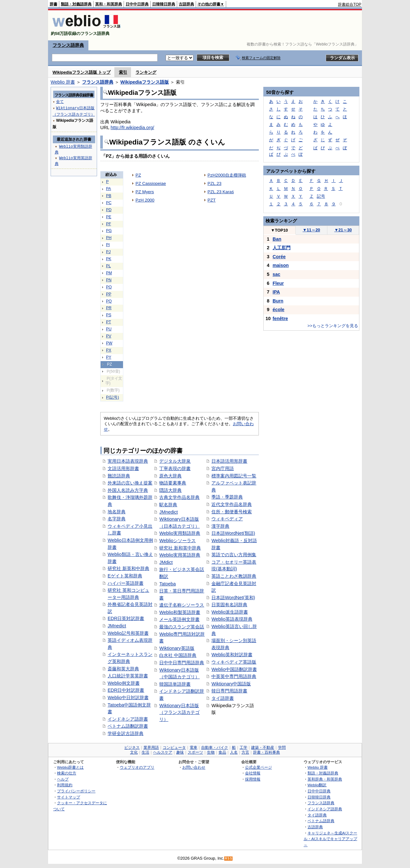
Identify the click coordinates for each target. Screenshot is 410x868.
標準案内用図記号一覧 (234, 476)
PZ (138, 175)
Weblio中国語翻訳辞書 (234, 669)
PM (109, 273)
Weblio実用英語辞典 (180, 555)
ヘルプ (63, 779)
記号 (321, 196)
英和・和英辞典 (109, 4)
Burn (278, 301)
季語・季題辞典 (227, 497)
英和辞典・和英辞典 (325, 779)
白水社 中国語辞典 (178, 655)
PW (109, 343)
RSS (229, 859)
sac (276, 274)
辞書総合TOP (350, 4)
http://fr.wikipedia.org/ (132, 128)
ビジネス (132, 748)
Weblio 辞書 (63, 82)
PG (109, 231)
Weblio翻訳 (317, 785)
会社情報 (253, 773)
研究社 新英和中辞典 (128, 568)
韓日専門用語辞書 (229, 691)
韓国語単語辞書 (175, 684)
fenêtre (280, 318)
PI (108, 245)
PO (109, 287)
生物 (211, 752)
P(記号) (112, 397)
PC (109, 203)
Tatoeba (167, 584)
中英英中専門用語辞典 (234, 676)
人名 (234, 752)
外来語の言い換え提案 (130, 483)
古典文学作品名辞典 (179, 497)
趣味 (180, 752)
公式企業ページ (258, 767)
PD (109, 210)
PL (108, 266)
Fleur (278, 283)
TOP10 (279, 230)
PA (108, 189)
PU (109, 329)
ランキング (146, 72)
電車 (193, 748)
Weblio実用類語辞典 (180, 533)
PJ (108, 252)
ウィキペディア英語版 (234, 662)
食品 (222, 752)
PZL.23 (214, 183)
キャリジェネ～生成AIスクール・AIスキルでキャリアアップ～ (330, 839)
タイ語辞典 (317, 815)
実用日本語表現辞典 (128, 461)
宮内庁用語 (223, 468)
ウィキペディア (227, 519)
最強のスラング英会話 (182, 627)
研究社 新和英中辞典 (180, 548)
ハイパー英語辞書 (126, 583)
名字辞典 (117, 519)
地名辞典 (117, 512)
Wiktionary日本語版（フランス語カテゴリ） (179, 712)
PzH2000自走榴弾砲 (227, 175)
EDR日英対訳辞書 (126, 618)
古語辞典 (186, 4)
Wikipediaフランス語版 (145, 82)
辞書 (53, 4)
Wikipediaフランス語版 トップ (82, 72)
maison (281, 265)
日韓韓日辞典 (164, 4)
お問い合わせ (194, 767)
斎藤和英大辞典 (123, 669)
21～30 (343, 230)
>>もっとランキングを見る (333, 326)
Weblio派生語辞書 (230, 612)
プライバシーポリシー (76, 791)
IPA (276, 292)
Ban (277, 239)
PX (109, 350)
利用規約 (65, 785)
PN (109, 280)
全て (60, 101)
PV (109, 336)
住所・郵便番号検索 (232, 512)
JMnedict (117, 626)
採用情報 (253, 779)
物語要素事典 (173, 483)
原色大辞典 (170, 476)
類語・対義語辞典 (76, 4)
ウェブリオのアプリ (137, 767)
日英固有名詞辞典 (229, 605)
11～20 (312, 230)
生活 (145, 752)
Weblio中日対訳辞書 (128, 698)
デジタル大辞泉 (175, 461)
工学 (243, 748)
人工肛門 (282, 248)
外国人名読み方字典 (128, 490)
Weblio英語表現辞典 (232, 619)
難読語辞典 (119, 476)
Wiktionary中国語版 (231, 684)
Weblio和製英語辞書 (180, 612)
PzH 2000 (145, 200)
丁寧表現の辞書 (175, 468)
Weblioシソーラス (177, 541)
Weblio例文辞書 (124, 683)
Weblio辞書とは (70, 767)
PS (109, 315)
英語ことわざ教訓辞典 (234, 576)
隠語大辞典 (170, 490)
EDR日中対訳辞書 (126, 690)
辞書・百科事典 (266, 752)
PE (109, 217)
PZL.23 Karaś (221, 192)
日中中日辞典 (137, 4)
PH (109, 238)
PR (109, 308)
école (279, 310)
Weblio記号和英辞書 (128, 633)
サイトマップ (69, 797)
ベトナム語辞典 (321, 821)
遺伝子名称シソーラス (182, 605)
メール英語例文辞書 (179, 619)
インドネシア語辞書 (128, 719)
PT (109, 322)
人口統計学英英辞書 (128, 676)
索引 (123, 72)
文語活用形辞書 (123, 468)
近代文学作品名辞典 (232, 504)
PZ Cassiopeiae (151, 183)
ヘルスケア (163, 752)
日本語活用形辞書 (229, 461)
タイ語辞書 (223, 698)
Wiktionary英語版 (177, 648)
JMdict (166, 562)
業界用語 (151, 748)
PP (109, 294)
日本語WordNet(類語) (233, 533)
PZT (212, 200)
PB (109, 196)
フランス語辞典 (68, 45)
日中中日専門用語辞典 (182, 663)
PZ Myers (145, 192)
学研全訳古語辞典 (126, 733)
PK (109, 259)
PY (109, 357)
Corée (279, 257)
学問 (282, 748)
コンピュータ (174, 748)
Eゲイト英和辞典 (125, 576)
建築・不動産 (263, 748)
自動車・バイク (215, 748)
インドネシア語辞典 (325, 809)
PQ (109, 301)
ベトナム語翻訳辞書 (128, 726)
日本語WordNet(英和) (233, 598)
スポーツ (195, 752)
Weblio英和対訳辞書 (232, 655)
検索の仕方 (67, 773)
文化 (134, 752)
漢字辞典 (220, 526)
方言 (245, 752)
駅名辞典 (168, 505)
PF (109, 224)
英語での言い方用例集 (234, 555)
